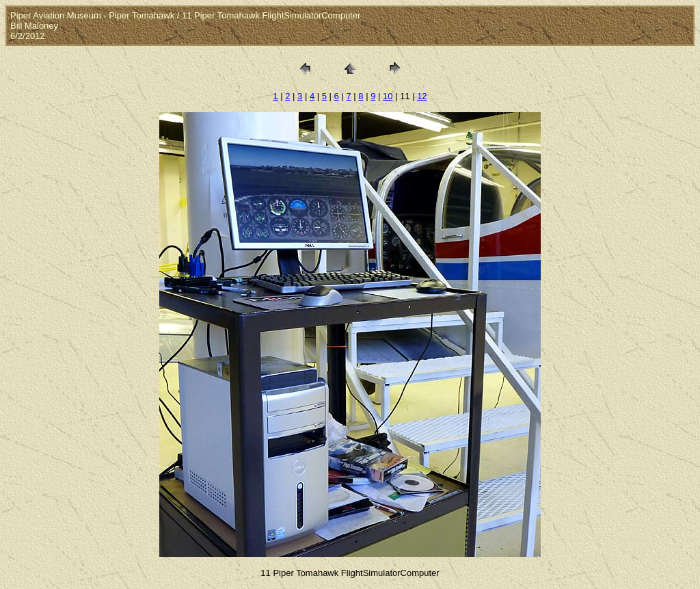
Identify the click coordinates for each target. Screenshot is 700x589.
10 (388, 96)
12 (422, 96)
